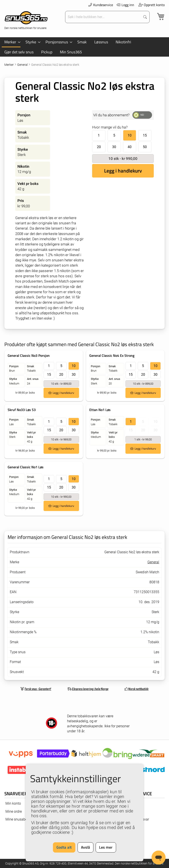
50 (145, 147)
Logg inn (125, 5)
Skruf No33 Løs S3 (22, 410)
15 (145, 135)
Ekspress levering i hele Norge (90, 689)
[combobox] (103, 17)
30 (114, 147)
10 (130, 135)
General (23, 65)
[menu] (84, 47)
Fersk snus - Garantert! (38, 689)
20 (99, 147)
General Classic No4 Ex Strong (112, 355)
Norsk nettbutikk (138, 689)
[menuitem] (11, 42)
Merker (9, 65)
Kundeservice (100, 5)
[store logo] (26, 20)
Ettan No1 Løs (100, 410)
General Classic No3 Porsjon (29, 355)
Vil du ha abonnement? (111, 115)
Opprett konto (151, 5)
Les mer (106, 847)
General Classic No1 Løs (26, 467)
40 (130, 147)
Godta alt (64, 847)
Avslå (86, 847)
